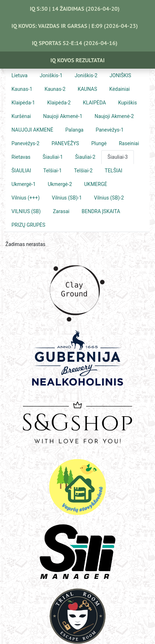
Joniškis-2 (86, 75)
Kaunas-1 (22, 89)
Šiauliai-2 (85, 157)
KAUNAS (87, 89)
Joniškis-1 (51, 75)
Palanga (75, 130)
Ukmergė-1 (24, 184)
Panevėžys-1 (110, 130)
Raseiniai (129, 143)
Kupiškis (128, 103)
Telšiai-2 (83, 171)
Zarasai (61, 211)
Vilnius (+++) (26, 198)
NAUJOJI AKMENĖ (32, 130)
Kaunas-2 (55, 89)
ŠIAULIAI (21, 171)
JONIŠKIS (120, 75)
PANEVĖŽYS (65, 143)
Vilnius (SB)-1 (67, 198)
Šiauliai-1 (53, 157)
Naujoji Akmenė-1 (63, 116)
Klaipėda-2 (59, 103)
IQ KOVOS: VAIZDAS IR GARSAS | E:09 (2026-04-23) (75, 26)
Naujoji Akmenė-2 (114, 116)
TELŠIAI (114, 171)
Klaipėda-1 (23, 103)
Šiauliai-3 (118, 157)
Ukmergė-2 (60, 184)
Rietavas (21, 157)
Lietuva (20, 75)
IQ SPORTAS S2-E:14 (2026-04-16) (75, 43)
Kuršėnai (21, 116)
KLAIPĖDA (95, 103)
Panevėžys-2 (25, 143)
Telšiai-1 (53, 171)
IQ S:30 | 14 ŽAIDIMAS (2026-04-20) (75, 9)
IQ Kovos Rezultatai (78, 60)
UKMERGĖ (96, 184)
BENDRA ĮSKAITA (101, 211)
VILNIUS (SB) (26, 211)
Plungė (99, 143)
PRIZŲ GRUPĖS (28, 225)
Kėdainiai (119, 89)
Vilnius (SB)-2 (109, 198)
